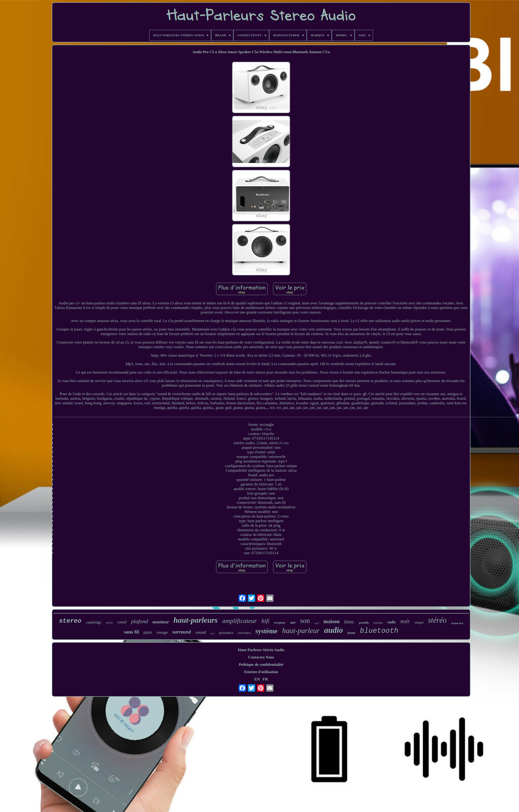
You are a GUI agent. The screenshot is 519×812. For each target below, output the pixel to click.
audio (334, 630)
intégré (419, 623)
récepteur (280, 623)
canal (122, 622)
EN (257, 679)
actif (317, 623)
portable (364, 623)
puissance (226, 633)
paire (148, 632)
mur (293, 623)
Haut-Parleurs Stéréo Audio (261, 650)
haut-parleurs (196, 620)
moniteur (161, 622)
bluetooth (379, 631)
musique (378, 623)
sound (200, 632)
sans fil (131, 632)
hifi (265, 621)
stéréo (437, 620)
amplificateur (240, 621)
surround (182, 632)
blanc (349, 622)
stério (109, 623)
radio (392, 622)
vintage (162, 632)
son (305, 621)
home (351, 633)
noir (405, 621)
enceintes (244, 633)
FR (265, 679)
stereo (70, 621)
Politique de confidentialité (261, 665)
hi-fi (212, 634)
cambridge (94, 622)
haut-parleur (301, 630)
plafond (139, 621)
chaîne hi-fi (457, 623)
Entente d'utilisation (261, 672)
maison (331, 621)
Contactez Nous (261, 657)
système (266, 631)
